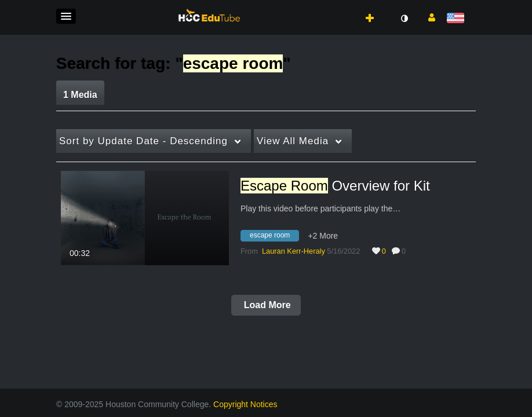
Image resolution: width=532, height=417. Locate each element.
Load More (266, 305)
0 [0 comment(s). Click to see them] (406, 251)
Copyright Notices (245, 404)
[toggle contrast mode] (404, 19)
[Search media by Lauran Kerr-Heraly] (294, 251)
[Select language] (458, 19)
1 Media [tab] (80, 95)
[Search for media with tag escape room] (274, 237)
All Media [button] (293, 141)
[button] (66, 16)
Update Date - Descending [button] (143, 141)
